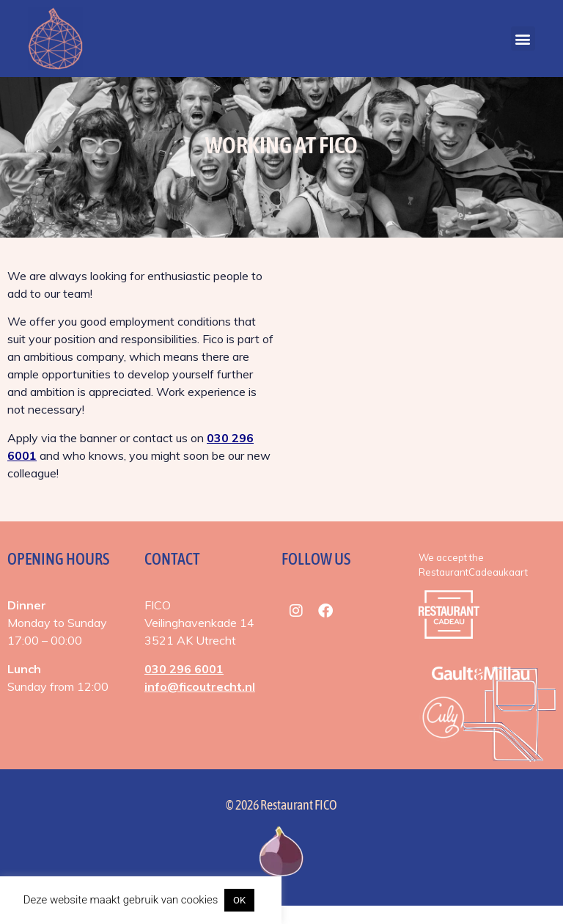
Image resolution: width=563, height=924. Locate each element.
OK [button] (239, 900)
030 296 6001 (184, 687)
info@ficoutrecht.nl (200, 705)
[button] (523, 38)
